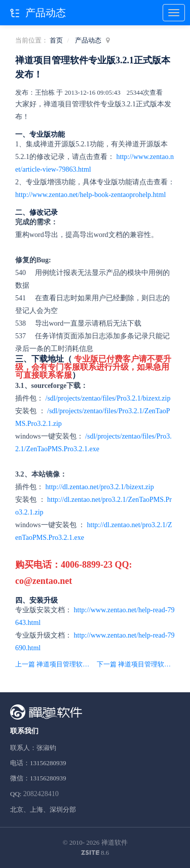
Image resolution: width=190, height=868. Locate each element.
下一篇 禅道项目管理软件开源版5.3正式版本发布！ (136, 664)
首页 (56, 40)
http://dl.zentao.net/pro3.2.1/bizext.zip (100, 487)
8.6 (95, 853)
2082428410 (41, 794)
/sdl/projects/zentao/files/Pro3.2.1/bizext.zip (108, 398)
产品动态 (88, 40)
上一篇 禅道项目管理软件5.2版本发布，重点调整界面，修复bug (54, 664)
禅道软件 (115, 842)
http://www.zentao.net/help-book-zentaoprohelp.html (90, 195)
